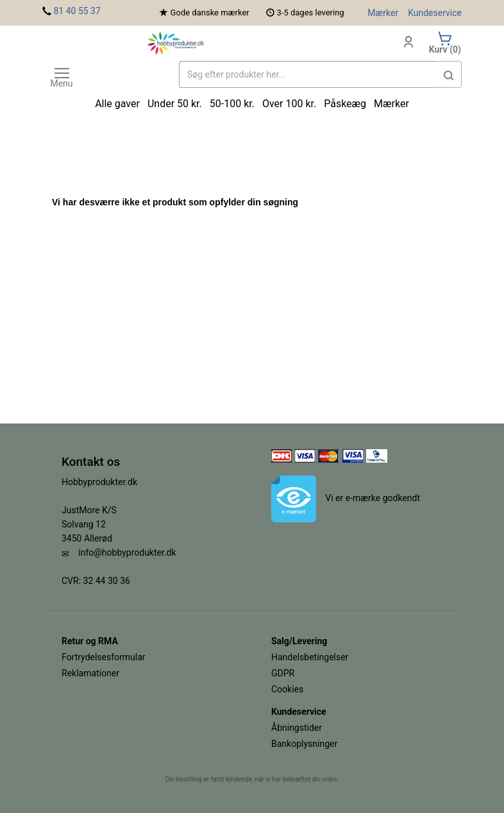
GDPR (283, 673)
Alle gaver (117, 104)
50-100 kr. (232, 104)
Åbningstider (297, 728)
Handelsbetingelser (310, 657)
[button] (449, 74)
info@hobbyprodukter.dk (127, 552)
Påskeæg (345, 104)
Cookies (287, 689)
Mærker (383, 13)
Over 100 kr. (289, 104)
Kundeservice (435, 13)
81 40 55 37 (77, 11)
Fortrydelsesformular (104, 657)
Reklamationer (90, 673)
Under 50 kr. (175, 104)
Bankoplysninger (304, 744)
